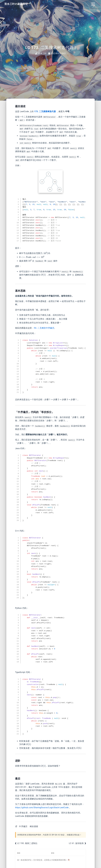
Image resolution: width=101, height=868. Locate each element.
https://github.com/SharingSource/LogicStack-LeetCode (42, 808)
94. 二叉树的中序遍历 (44, 328)
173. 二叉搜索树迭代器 (45, 111)
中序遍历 (23, 826)
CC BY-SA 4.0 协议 (57, 835)
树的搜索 (34, 826)
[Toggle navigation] (93, 4)
